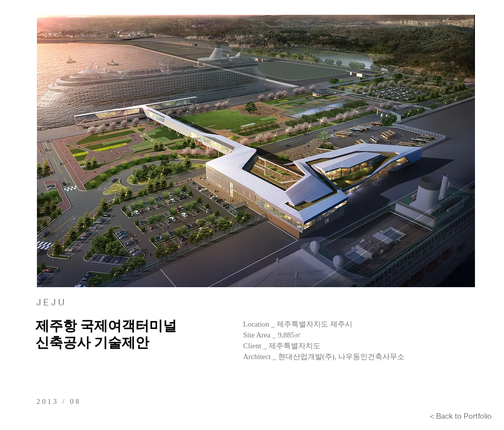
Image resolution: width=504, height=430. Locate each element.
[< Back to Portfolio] (461, 416)
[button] (256, 151)
